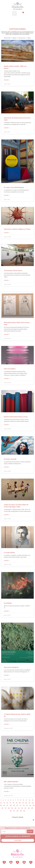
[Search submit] (33, 19)
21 (23, 803)
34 (30, 805)
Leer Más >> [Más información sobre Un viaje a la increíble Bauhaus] (7, 195)
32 (24, 805)
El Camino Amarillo (10, 459)
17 (10, 803)
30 (17, 805)
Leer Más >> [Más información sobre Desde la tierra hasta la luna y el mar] (7, 425)
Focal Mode (8, 603)
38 (9, 808)
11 (26, 800)
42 (22, 808)
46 (11, 811)
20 (20, 803)
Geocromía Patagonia (11, 667)
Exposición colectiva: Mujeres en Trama (17, 229)
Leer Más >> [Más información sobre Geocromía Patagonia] (7, 675)
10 (23, 800)
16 (7, 803)
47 (14, 811)
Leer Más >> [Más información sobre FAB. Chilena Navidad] (7, 792)
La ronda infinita (9, 553)
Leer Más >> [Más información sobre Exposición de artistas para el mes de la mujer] (7, 128)
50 (24, 811)
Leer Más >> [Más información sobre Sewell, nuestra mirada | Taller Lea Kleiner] (7, 80)
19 (17, 803)
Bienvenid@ (7, 38)
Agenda (14, 38)
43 (25, 808)
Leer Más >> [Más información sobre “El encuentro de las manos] (7, 280)
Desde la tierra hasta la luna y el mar (16, 417)
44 (29, 808)
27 (7, 805)
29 (14, 805)
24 (33, 803)
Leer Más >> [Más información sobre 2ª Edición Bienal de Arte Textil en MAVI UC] (7, 724)
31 (21, 805)
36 (2, 808)
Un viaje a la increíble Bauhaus (14, 187)
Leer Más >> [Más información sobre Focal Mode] (7, 611)
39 (12, 808)
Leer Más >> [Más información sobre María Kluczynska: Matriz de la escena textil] (7, 334)
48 (17, 811)
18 (13, 803)
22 (26, 803)
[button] (14, 14)
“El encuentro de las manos (13, 270)
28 (11, 805)
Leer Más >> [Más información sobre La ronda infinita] (7, 561)
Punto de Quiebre (10, 369)
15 (4, 803)
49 (21, 811)
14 (1, 803)
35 (34, 805)
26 (4, 805)
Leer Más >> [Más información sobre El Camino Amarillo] (7, 467)
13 (33, 800)
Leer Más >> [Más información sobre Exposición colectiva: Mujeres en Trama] (7, 233)
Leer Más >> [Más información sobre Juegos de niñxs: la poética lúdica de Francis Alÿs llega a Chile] (7, 515)
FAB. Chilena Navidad (11, 782)
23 (29, 803)
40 (15, 808)
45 (32, 808)
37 (6, 808)
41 (19, 808)
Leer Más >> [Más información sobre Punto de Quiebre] (7, 379)
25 (1, 805)
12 (29, 800)
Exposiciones (22, 38)
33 (27, 805)
